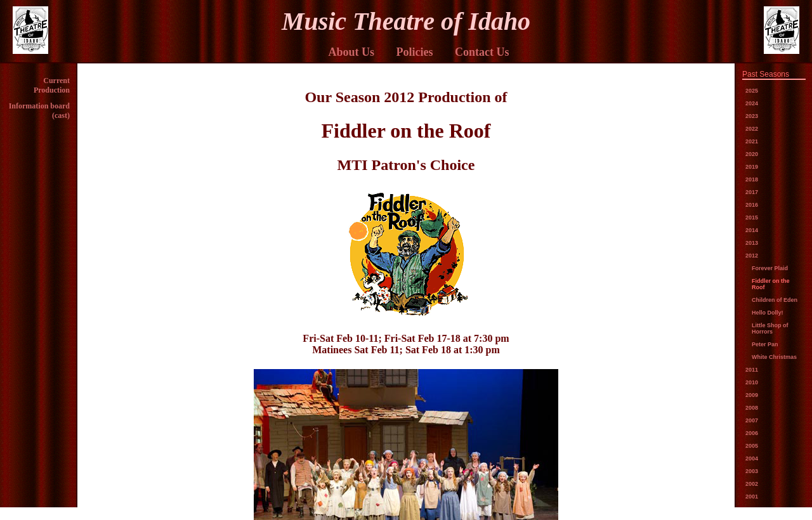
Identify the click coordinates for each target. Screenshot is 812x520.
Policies (415, 52)
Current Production (52, 85)
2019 (752, 167)
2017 (752, 192)
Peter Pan (765, 344)
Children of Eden (775, 300)
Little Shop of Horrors (770, 328)
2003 (752, 471)
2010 (752, 382)
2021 (752, 141)
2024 (752, 103)
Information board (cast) (39, 111)
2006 (752, 433)
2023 (752, 116)
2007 (752, 420)
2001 (752, 497)
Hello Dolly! (768, 313)
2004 (752, 458)
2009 (752, 395)
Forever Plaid (770, 268)
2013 (752, 243)
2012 (752, 256)
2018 (752, 179)
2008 (752, 408)
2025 (752, 91)
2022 (752, 129)
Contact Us (482, 52)
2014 (752, 230)
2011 (752, 370)
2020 (752, 154)
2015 (752, 218)
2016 (752, 205)
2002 (752, 484)
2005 (752, 446)
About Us (351, 52)
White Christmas (774, 357)
